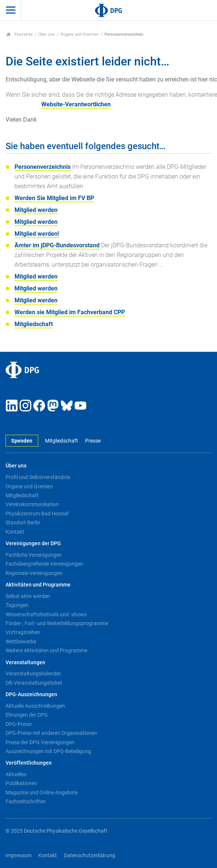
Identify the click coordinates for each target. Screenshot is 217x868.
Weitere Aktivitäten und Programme (46, 650)
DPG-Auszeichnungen (31, 695)
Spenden (22, 441)
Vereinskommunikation (32, 504)
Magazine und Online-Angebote (42, 793)
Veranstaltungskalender (33, 673)
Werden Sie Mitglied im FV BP (54, 198)
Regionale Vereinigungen (34, 573)
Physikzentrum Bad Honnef (37, 514)
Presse (93, 441)
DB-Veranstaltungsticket (34, 683)
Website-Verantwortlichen (76, 104)
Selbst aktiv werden (28, 596)
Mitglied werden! (37, 234)
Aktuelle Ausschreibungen (35, 706)
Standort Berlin (23, 523)
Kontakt (15, 532)
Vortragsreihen (23, 632)
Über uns (46, 34)
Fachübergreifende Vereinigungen (44, 564)
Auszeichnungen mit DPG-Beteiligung (48, 751)
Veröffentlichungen (29, 763)
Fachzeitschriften (26, 801)
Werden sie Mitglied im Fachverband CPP (70, 312)
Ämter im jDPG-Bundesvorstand (57, 245)
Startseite (20, 34)
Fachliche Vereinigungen (34, 555)
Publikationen (21, 783)
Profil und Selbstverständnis (38, 477)
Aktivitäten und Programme (38, 585)
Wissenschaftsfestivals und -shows (46, 614)
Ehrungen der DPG (27, 715)
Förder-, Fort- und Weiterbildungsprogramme (57, 623)
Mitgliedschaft (34, 324)
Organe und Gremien (79, 34)
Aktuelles (16, 774)
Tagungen (17, 605)
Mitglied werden (36, 210)
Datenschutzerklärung (90, 856)
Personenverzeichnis (43, 167)
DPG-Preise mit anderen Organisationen (51, 733)
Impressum (19, 856)
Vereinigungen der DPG (33, 544)
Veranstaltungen (25, 663)
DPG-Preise (19, 724)
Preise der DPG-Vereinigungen (40, 742)
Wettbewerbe (21, 642)
